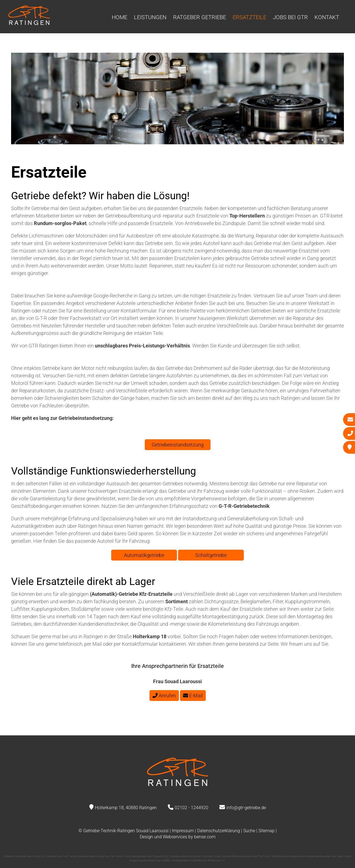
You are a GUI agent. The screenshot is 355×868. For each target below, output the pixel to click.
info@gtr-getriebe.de (246, 808)
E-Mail (193, 696)
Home (120, 17)
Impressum (183, 831)
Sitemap (267, 831)
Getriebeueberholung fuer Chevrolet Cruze (195, 856)
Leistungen (150, 17)
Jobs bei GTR (290, 17)
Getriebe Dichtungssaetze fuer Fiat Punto (246, 856)
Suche (249, 831)
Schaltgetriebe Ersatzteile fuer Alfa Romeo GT (198, 860)
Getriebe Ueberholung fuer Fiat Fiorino (101, 856)
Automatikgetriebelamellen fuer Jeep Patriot (325, 856)
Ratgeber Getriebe (200, 17)
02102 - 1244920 (192, 808)
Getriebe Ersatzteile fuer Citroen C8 (24, 856)
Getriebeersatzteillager (285, 856)
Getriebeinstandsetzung (178, 445)
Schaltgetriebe (211, 555)
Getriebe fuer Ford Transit (61, 856)
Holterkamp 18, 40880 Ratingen (126, 808)
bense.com (205, 837)
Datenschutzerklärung (219, 831)
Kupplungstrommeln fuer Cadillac (150, 860)
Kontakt (327, 17)
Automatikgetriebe (144, 555)
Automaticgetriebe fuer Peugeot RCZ (147, 856)
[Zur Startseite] (29, 23)
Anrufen (164, 696)
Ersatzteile (249, 17)
